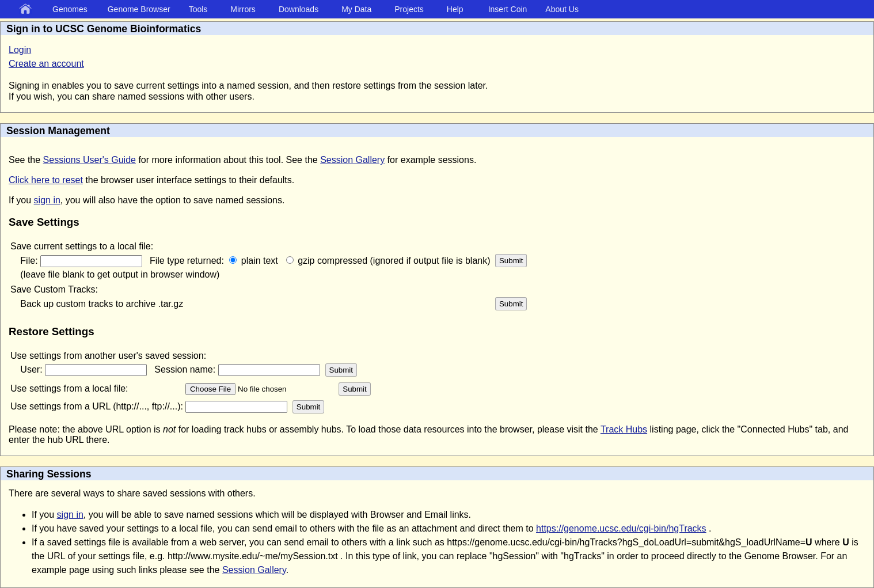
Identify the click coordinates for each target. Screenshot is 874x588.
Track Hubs (624, 429)
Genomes (70, 9)
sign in (47, 200)
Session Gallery (352, 160)
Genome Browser (139, 9)
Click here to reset (46, 180)
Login (20, 50)
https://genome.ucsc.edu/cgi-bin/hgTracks (621, 528)
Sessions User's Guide (90, 160)
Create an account (46, 64)
